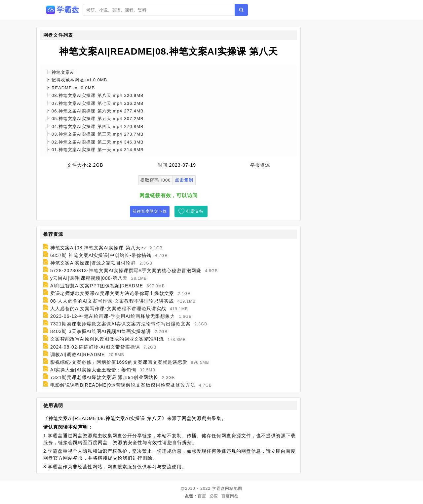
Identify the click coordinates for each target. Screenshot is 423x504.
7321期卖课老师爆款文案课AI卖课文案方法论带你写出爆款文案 (120, 324)
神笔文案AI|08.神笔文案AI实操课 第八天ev (98, 248)
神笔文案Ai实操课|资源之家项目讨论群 (93, 263)
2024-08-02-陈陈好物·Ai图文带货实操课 (95, 347)
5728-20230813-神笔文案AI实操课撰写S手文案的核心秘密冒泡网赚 (126, 271)
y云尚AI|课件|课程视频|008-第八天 (89, 278)
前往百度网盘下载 (150, 211)
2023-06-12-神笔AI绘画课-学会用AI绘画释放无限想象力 (113, 316)
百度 (202, 496)
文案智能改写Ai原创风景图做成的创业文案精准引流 (107, 339)
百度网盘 (230, 496)
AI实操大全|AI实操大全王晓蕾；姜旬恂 (93, 370)
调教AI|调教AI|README (78, 355)
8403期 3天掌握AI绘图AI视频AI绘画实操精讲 (101, 331)
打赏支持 (195, 211)
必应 (214, 496)
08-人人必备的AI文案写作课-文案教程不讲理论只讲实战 (112, 301)
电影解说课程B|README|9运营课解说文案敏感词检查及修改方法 (123, 385)
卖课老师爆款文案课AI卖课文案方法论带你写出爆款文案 (112, 293)
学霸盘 (219, 488)
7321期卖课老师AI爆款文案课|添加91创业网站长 (104, 377)
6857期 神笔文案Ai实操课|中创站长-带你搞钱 (101, 255)
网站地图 (234, 488)
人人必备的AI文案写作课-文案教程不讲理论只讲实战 (108, 309)
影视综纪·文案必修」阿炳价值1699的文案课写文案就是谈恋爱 (119, 362)
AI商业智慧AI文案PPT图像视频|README (97, 286)
